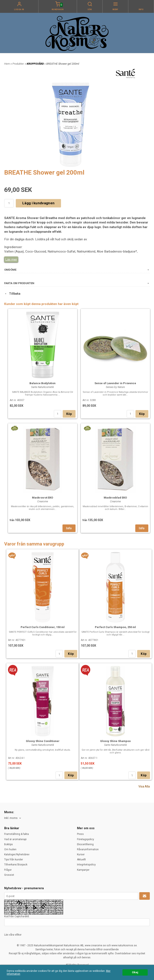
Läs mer (11, 259)
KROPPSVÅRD (36, 64)
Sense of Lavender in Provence (115, 383)
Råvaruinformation (88, 849)
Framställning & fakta (17, 834)
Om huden (10, 849)
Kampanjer (83, 870)
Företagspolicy (86, 839)
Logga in (19, 9)
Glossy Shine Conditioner (43, 741)
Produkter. (19, 64)
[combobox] (13, 818)
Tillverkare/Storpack (16, 865)
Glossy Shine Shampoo (115, 741)
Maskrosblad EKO (115, 498)
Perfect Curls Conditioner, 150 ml (43, 627)
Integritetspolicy (86, 865)
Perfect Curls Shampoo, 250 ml (115, 627)
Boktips (9, 844)
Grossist (9, 875)
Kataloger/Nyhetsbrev (17, 854)
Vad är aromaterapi (15, 839)
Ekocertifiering (85, 844)
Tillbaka (12, 294)
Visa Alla (144, 786)
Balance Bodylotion (42, 383)
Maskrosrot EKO (42, 498)
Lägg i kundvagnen (38, 203)
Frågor (8, 870)
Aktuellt (81, 860)
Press (80, 834)
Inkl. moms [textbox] (11, 818)
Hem (7, 64)
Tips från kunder (14, 860)
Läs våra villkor (13, 935)
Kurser (81, 854)
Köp (69, 414)
